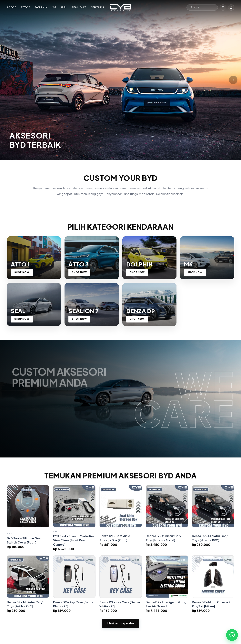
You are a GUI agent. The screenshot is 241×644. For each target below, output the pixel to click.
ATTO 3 (26, 7)
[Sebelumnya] (8, 80)
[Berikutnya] (233, 80)
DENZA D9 (97, 7)
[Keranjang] (231, 7)
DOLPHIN (41, 7)
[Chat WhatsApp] (232, 635)
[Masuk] (223, 7)
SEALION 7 (79, 7)
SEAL (64, 7)
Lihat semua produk (121, 630)
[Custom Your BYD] (120, 7)
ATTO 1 (12, 7)
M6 (54, 7)
